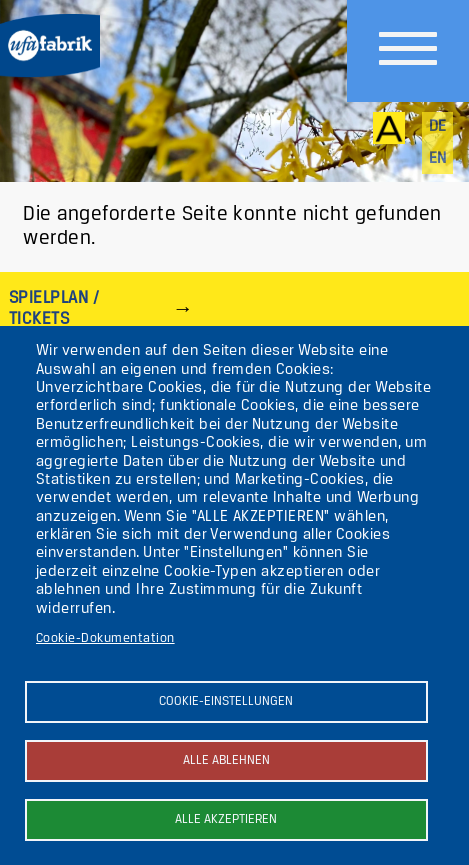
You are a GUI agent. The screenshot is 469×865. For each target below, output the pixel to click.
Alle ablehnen (226, 760)
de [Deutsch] (438, 127)
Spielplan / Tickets (54, 308)
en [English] (438, 159)
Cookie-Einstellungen (226, 701)
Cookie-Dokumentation (105, 638)
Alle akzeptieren (226, 819)
